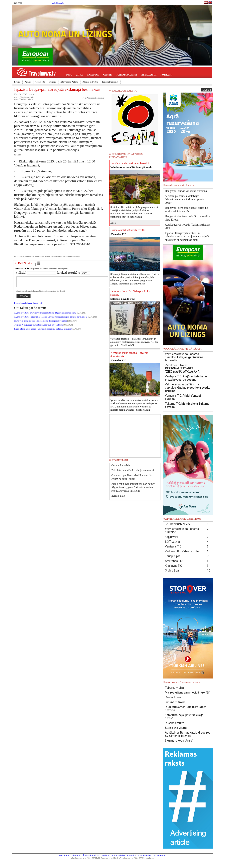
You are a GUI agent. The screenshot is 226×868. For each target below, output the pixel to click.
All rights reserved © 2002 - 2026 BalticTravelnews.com (92, 858)
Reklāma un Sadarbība (113, 855)
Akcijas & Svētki (90, 82)
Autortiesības (145, 855)
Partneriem (160, 855)
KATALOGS (93, 75)
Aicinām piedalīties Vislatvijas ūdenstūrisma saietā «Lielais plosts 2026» (184, 199)
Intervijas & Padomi (69, 82)
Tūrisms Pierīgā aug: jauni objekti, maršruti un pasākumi (39, 327)
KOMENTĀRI (24, 263)
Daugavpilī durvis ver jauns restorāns (186, 191)
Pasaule (28, 82)
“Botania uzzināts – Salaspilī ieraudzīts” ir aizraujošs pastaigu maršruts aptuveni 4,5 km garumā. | (135, 342)
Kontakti (131, 855)
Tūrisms (53, 82)
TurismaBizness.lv (110, 82)
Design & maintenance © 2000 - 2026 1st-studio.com (134, 858)
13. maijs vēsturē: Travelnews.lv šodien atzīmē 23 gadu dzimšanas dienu (45, 315)
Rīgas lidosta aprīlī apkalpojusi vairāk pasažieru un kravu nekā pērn (43, 331)
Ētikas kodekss (91, 855)
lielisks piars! (119, 496)
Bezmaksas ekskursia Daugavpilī (28, 305)
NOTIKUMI (166, 75)
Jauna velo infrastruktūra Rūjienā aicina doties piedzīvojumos (41, 323)
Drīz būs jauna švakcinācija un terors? (133, 470)
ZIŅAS (79, 75)
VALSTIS (108, 75)
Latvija (17, 82)
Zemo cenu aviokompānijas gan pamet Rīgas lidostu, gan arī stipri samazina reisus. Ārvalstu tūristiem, (133, 487)
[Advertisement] (135, 435)
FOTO (69, 75)
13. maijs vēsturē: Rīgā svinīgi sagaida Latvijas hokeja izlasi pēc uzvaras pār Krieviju (51, 319)
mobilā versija (58, 3)
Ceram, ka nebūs (121, 465)
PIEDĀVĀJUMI (149, 75)
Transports (40, 82)
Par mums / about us (70, 855)
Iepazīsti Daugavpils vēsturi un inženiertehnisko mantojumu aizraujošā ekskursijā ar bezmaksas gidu (187, 236)
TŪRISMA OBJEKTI (127, 75)
